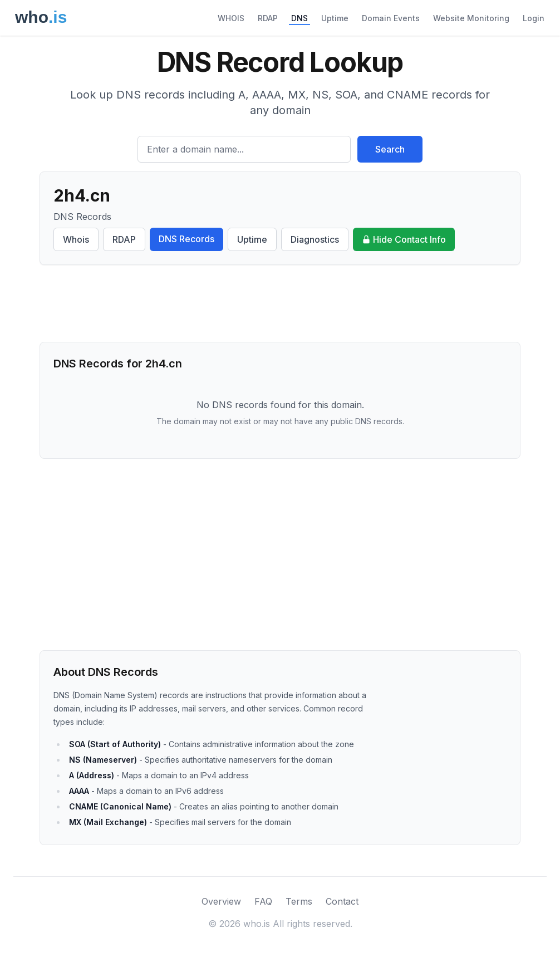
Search (390, 149)
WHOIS (231, 18)
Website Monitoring (471, 18)
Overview (221, 901)
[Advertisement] (280, 303)
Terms (299, 901)
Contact (342, 901)
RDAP (268, 18)
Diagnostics (315, 239)
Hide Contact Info (404, 239)
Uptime (335, 18)
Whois (76, 239)
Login (534, 18)
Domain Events (391, 18)
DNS (299, 18)
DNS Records (186, 239)
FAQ (263, 901)
